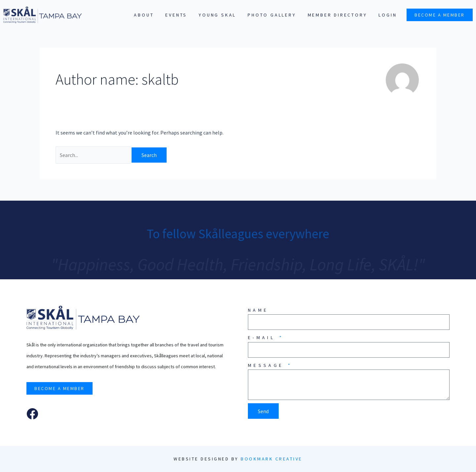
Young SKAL (217, 15)
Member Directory (337, 15)
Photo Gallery (272, 15)
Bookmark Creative (272, 459)
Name (258, 310)
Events (176, 15)
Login (388, 15)
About (144, 15)
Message (267, 365)
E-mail (263, 337)
